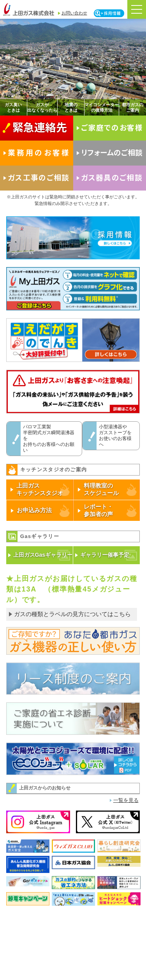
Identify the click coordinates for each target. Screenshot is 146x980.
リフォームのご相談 (112, 152)
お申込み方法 (34, 510)
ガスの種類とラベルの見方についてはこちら (72, 614)
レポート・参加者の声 (98, 510)
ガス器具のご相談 (112, 177)
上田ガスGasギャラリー (43, 555)
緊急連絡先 (40, 127)
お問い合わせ (74, 13)
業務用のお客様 (39, 152)
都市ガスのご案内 (133, 107)
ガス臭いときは (13, 107)
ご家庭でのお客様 (112, 127)
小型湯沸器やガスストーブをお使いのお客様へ (115, 436)
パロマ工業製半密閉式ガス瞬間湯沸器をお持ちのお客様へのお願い (49, 438)
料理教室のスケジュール (101, 489)
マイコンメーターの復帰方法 (102, 107)
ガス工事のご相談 (39, 177)
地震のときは (71, 107)
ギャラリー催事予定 (105, 555)
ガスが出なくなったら (42, 107)
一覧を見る (126, 800)
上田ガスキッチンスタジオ (40, 489)
